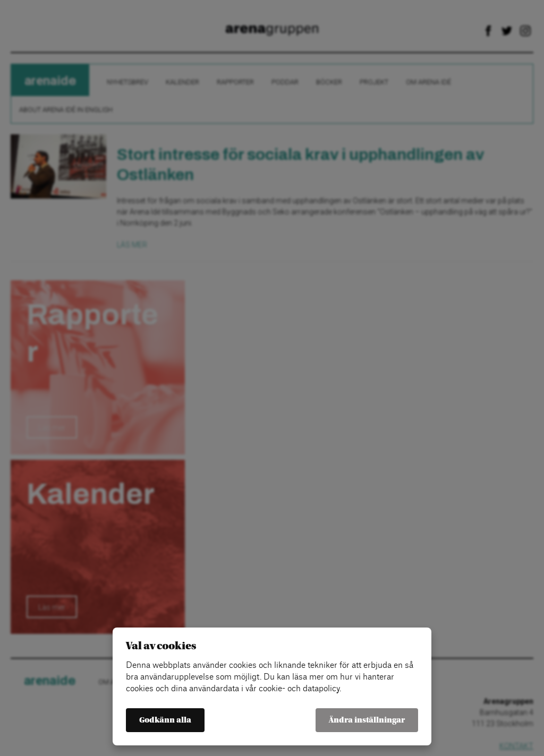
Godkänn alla (165, 720)
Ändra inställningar (367, 720)
